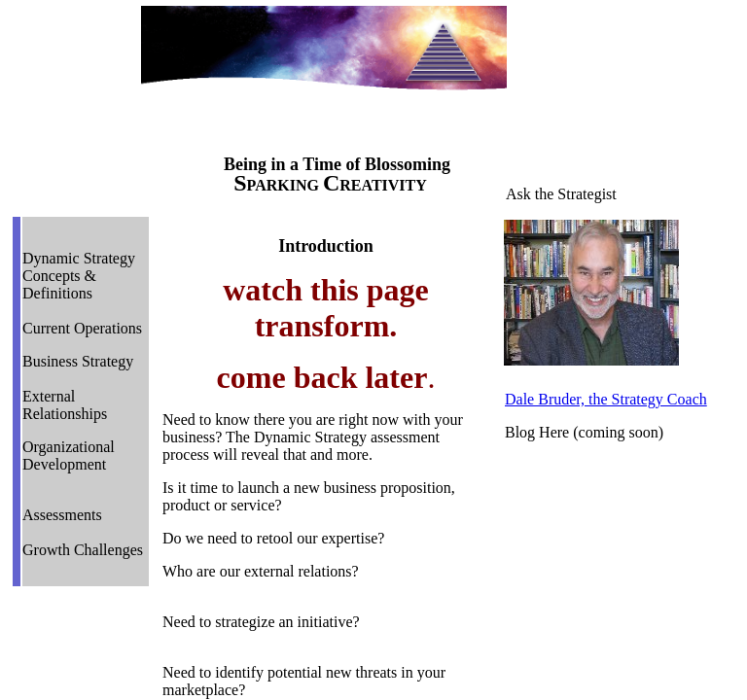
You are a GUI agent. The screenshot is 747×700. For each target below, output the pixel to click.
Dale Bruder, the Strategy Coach (606, 399)
